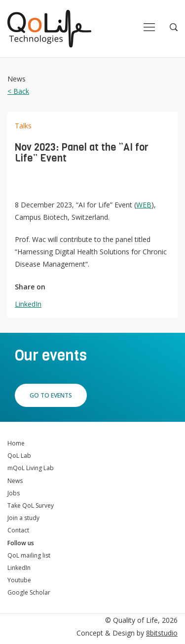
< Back (18, 91)
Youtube (19, 580)
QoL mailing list (29, 555)
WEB (144, 205)
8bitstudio (162, 633)
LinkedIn (28, 304)
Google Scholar (29, 592)
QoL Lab (19, 456)
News (15, 481)
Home (16, 443)
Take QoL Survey (31, 505)
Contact (18, 530)
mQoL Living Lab (31, 468)
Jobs (14, 493)
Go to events (51, 395)
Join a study (23, 518)
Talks (23, 126)
